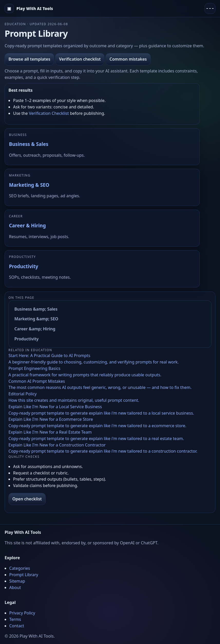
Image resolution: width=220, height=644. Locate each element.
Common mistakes (128, 59)
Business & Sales (29, 144)
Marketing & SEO (29, 185)
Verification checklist (80, 59)
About (15, 587)
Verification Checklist (49, 113)
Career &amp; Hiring (35, 329)
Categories (20, 568)
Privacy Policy (22, 613)
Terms (15, 619)
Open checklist (27, 499)
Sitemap (17, 581)
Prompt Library (24, 575)
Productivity (24, 266)
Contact (17, 626)
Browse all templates (29, 59)
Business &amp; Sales (36, 309)
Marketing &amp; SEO (36, 319)
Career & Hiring (27, 225)
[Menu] (210, 8)
